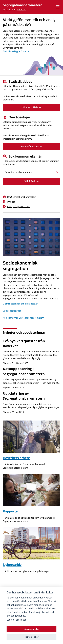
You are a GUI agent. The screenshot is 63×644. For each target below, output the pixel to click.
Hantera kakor (32, 637)
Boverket (21, 10)
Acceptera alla (32, 629)
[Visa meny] (58, 7)
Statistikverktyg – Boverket (16, 51)
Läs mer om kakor (16, 620)
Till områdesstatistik (32, 146)
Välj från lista (32, 181)
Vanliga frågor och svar (18, 206)
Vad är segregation (12, 311)
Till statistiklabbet (32, 107)
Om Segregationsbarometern (22, 197)
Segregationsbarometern (23, 5)
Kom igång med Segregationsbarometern (23, 318)
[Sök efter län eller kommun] (32, 172)
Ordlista (11, 202)
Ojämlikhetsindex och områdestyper (21, 304)
